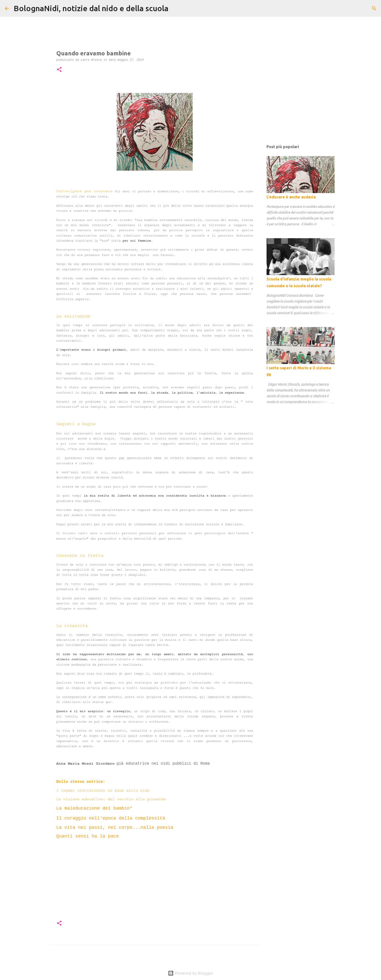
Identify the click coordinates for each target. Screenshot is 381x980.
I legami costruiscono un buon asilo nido (103, 790)
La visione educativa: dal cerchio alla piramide (113, 799)
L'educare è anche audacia (291, 197)
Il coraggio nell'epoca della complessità (111, 818)
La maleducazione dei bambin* (94, 808)
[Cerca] (175, 8)
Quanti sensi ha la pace (88, 836)
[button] (59, 70)
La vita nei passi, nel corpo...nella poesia (115, 828)
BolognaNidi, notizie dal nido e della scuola (91, 8)
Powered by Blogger (190, 973)
